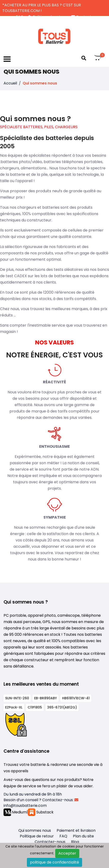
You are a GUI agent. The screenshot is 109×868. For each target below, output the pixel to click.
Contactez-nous (50, 842)
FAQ (63, 836)
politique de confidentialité (54, 862)
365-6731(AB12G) (62, 707)
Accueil (10, 83)
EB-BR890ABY (46, 698)
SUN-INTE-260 (17, 698)
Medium (15, 812)
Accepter (67, 853)
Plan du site (83, 836)
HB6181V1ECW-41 (76, 698)
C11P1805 (35, 707)
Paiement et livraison (76, 830)
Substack (41, 812)
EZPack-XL (14, 707)
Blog (75, 842)
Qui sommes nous (35, 830)
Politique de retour (37, 836)
